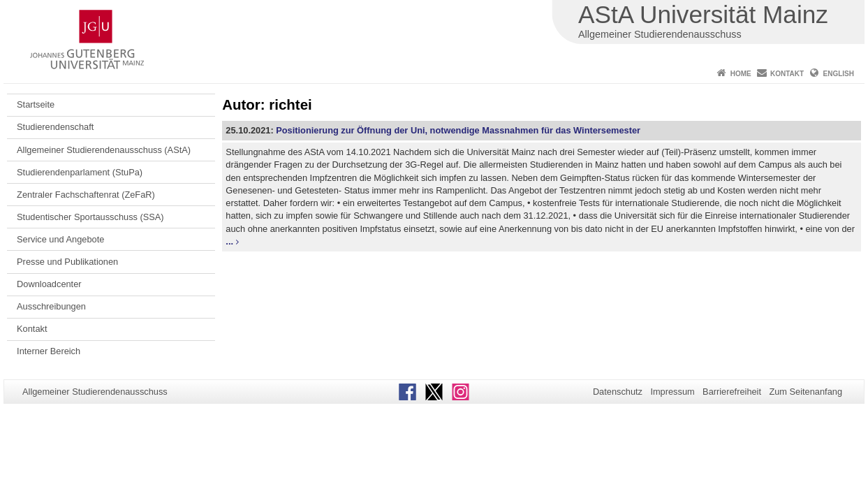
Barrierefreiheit (732, 392)
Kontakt (787, 74)
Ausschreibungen (51, 306)
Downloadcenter (49, 284)
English (839, 74)
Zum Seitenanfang (806, 392)
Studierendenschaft (55, 127)
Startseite (36, 104)
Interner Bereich (49, 351)
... (229, 241)
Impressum (672, 392)
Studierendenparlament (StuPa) (80, 172)
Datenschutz (618, 392)
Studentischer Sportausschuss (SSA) (90, 217)
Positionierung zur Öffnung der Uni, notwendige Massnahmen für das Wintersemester (458, 130)
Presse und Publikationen (67, 262)
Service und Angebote (60, 239)
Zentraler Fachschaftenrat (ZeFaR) (86, 195)
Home (741, 74)
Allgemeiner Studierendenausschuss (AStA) (104, 150)
